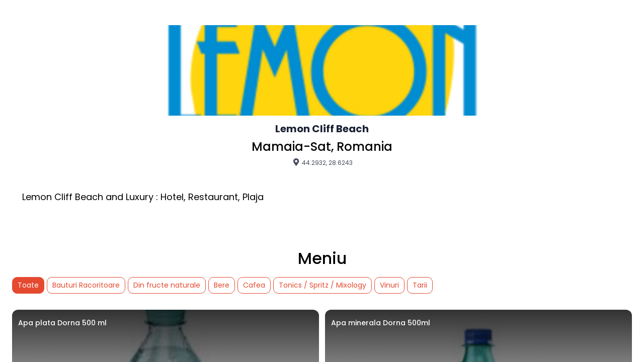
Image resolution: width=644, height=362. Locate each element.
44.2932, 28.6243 (322, 162)
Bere (222, 285)
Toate (28, 285)
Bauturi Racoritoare (86, 285)
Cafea (254, 285)
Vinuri (389, 285)
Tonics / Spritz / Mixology (323, 285)
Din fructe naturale (167, 285)
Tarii (420, 285)
